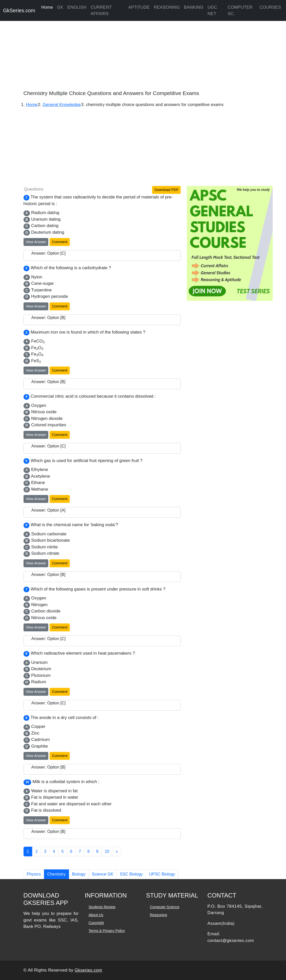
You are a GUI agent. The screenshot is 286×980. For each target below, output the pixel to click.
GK (60, 7)
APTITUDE (139, 7)
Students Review (102, 907)
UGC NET (212, 10)
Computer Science (165, 907)
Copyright (96, 923)
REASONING (167, 7)
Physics (34, 874)
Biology (79, 874)
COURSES (270, 7)
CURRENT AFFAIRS (101, 10)
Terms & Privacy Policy (107, 931)
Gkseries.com (88, 970)
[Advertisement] (143, 54)
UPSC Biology (162, 874)
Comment (60, 242)
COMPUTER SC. (240, 10)
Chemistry (56, 874)
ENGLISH (77, 7)
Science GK (102, 874)
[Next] (117, 852)
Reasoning (159, 915)
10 (107, 851)
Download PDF (166, 190)
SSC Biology (131, 874)
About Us (96, 915)
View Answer (36, 242)
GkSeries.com (19, 10)
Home (47, 7)
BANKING (194, 7)
